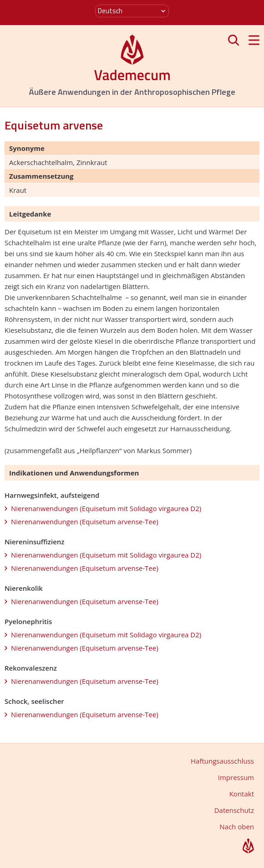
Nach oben (237, 827)
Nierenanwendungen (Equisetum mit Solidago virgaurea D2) (106, 508)
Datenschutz (234, 810)
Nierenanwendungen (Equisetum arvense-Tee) (85, 522)
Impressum (236, 777)
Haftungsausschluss (222, 761)
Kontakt (242, 794)
